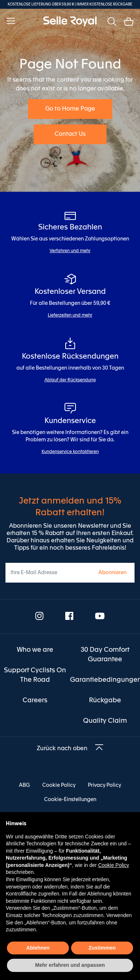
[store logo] (70, 21)
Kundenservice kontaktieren (70, 452)
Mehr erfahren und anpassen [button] (70, 965)
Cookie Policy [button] (114, 865)
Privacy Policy (104, 785)
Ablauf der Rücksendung (70, 380)
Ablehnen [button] (38, 948)
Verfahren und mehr (70, 251)
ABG (24, 785)
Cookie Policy (59, 785)
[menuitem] (35, 650)
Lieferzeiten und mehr (70, 315)
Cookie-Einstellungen (70, 800)
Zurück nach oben (62, 749)
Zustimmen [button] (102, 948)
